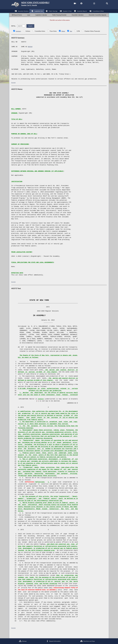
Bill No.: (14, 29)
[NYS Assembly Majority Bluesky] (97, 4)
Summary (18, 36)
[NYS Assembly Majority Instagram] (91, 4)
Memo (64, 36)
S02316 (30, 51)
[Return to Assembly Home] (34, 5)
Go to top (14, 87)
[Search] (104, 4)
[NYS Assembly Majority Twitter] (84, 4)
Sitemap (23, 641)
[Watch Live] (71, 4)
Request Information (53, 641)
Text (71, 36)
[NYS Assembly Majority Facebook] (77, 4)
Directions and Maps (88, 641)
